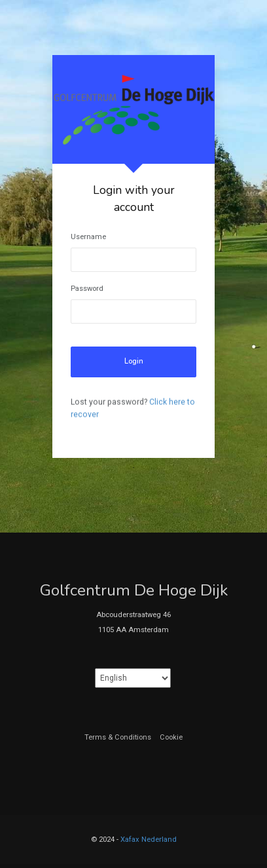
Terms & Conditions (118, 737)
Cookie (171, 737)
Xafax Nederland (149, 840)
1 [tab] (133, 468)
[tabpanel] (133, 256)
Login (134, 361)
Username (88, 237)
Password (87, 289)
